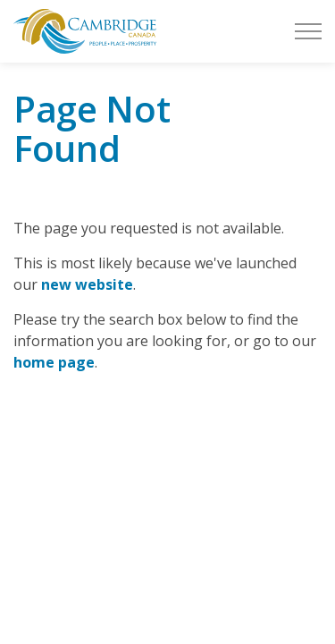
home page (54, 362)
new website (87, 284)
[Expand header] (308, 31)
